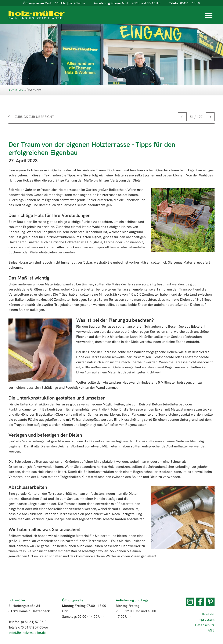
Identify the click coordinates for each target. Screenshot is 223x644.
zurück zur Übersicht (34, 117)
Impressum (206, 620)
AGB (211, 630)
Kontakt (208, 614)
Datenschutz (205, 625)
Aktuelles (16, 90)
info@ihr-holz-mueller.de (27, 633)
